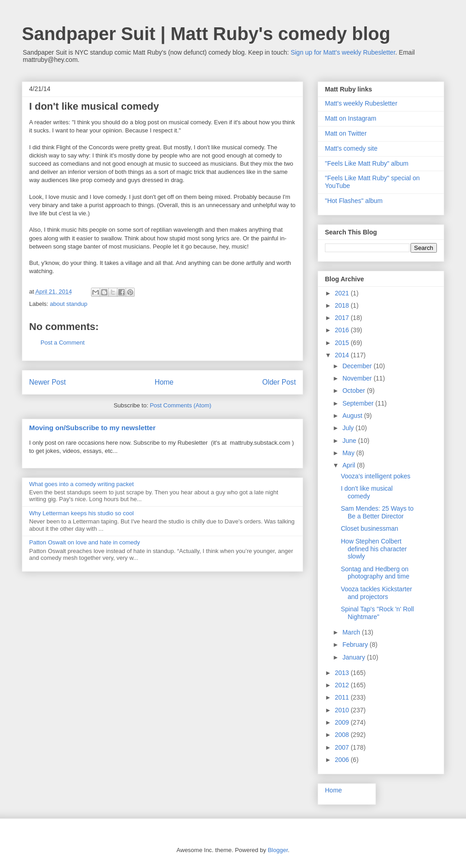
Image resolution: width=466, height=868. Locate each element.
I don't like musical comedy (367, 492)
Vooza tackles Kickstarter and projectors (376, 593)
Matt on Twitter (346, 133)
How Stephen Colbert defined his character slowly (374, 549)
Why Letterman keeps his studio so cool (81, 513)
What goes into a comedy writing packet (81, 484)
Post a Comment (63, 343)
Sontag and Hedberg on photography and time (375, 573)
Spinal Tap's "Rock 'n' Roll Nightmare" (377, 613)
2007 (343, 747)
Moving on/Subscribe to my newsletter (92, 428)
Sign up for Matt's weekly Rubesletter (343, 52)
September (359, 403)
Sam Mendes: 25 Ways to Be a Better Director (377, 512)
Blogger (278, 850)
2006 (343, 760)
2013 (343, 673)
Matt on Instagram (351, 118)
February (356, 645)
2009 (343, 722)
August (353, 416)
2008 (343, 735)
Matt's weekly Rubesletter (361, 103)
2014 (343, 355)
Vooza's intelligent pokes (376, 476)
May (349, 453)
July (349, 428)
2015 (343, 343)
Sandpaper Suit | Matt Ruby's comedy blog (206, 34)
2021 (343, 293)
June (350, 441)
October (355, 391)
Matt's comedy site (351, 148)
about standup (69, 304)
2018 (343, 305)
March (352, 632)
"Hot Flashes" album (354, 201)
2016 (343, 330)
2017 (343, 318)
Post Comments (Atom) (180, 405)
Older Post (279, 382)
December (358, 366)
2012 (343, 685)
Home (164, 382)
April (349, 465)
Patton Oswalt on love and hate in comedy (85, 542)
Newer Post (48, 382)
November (358, 378)
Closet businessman (370, 528)
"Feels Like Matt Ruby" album (367, 163)
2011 (343, 697)
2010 (343, 710)
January (355, 657)
